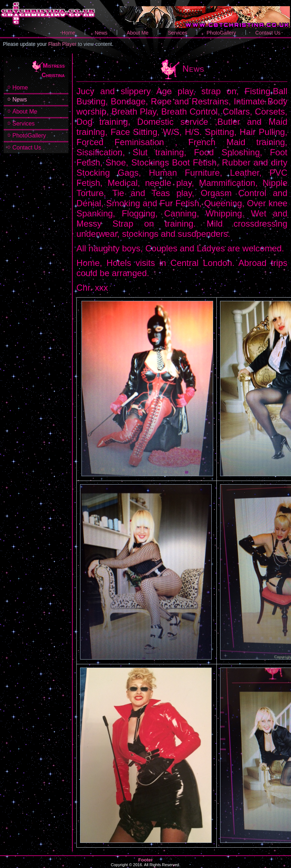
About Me (137, 33)
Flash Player (63, 44)
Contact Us (268, 33)
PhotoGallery (221, 33)
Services (178, 33)
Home (69, 33)
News (101, 33)
